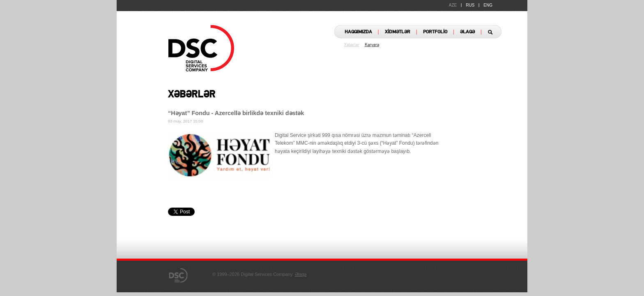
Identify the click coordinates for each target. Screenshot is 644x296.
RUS (470, 5)
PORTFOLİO (435, 32)
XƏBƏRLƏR (192, 95)
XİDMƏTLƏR (398, 32)
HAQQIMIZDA (358, 32)
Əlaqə (301, 274)
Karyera (372, 45)
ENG (488, 5)
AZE (453, 5)
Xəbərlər (352, 45)
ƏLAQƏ (467, 32)
